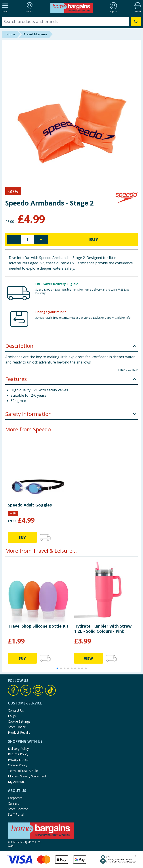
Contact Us (16, 710)
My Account (16, 782)
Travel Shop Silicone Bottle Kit (38, 626)
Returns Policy (18, 754)
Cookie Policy (18, 765)
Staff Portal (16, 814)
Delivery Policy (18, 749)
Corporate (15, 798)
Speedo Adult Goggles (30, 505)
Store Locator (18, 809)
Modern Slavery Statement (27, 776)
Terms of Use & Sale (23, 771)
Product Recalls (19, 732)
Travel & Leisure (35, 34)
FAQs (12, 716)
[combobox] (71, 21)
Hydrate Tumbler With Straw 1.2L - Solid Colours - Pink (103, 628)
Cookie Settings (19, 721)
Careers (13, 803)
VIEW (88, 658)
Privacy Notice (18, 760)
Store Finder (17, 727)
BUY (94, 239)
